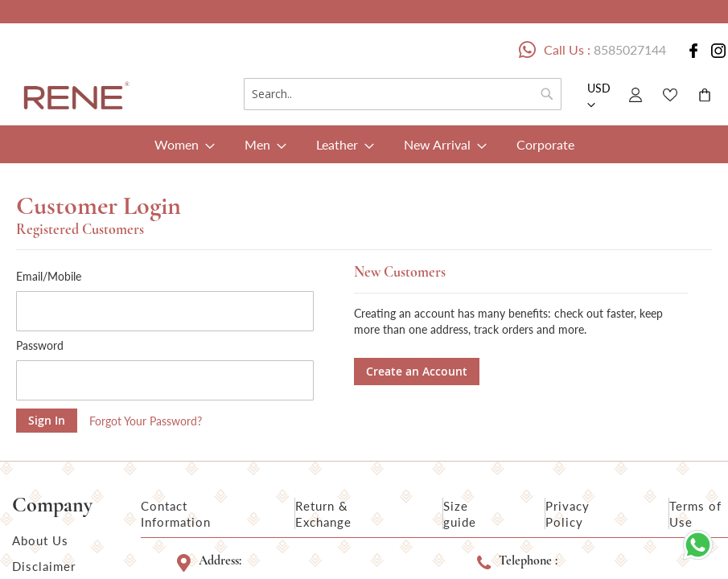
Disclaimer (44, 566)
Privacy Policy (568, 514)
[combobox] (403, 94)
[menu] (364, 144)
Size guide (460, 514)
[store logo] (74, 97)
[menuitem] (180, 144)
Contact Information (176, 514)
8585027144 (630, 49)
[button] (600, 97)
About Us (40, 540)
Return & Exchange (323, 514)
